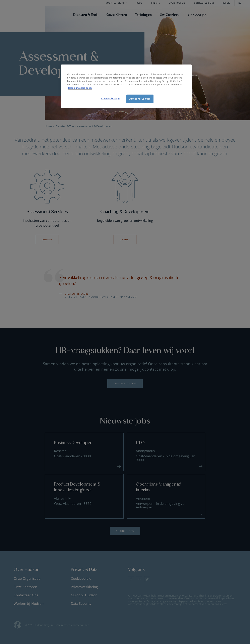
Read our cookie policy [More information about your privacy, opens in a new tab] (80, 88)
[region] (126, 86)
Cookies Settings (111, 98)
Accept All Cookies (140, 99)
